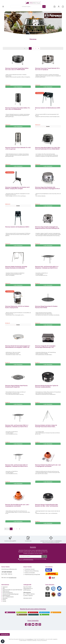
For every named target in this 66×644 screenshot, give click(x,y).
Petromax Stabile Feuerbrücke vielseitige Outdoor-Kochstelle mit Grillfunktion (16, 269)
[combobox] (27, 7)
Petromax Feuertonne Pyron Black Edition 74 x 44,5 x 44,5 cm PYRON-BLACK (18, 109)
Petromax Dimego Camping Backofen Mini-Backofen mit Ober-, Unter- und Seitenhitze (47, 508)
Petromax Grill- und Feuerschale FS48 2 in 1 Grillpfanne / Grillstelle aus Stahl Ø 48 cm (17, 428)
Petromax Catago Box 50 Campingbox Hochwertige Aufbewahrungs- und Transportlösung (45, 348)
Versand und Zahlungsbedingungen (11, 595)
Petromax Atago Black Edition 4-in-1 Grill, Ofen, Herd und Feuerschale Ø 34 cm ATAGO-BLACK (48, 149)
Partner (4, 600)
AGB (45, 560)
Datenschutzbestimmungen (28, 560)
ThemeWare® (44, 641)
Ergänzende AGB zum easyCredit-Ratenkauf (12, 590)
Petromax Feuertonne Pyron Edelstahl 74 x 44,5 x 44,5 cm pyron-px (18, 149)
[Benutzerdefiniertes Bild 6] (59, 595)
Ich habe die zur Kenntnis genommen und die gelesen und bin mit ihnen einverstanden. (33, 560)
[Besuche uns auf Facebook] (26, 625)
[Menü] (3, 6)
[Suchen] (44, 7)
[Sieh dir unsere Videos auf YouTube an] (33, 625)
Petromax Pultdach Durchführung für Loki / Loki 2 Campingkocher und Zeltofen (48, 468)
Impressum (5, 588)
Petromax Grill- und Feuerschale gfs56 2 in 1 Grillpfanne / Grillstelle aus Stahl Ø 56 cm (47, 269)
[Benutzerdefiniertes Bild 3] (59, 589)
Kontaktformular (28, 542)
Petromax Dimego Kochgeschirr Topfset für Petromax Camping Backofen (47, 388)
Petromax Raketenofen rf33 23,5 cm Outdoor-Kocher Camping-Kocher (17, 309)
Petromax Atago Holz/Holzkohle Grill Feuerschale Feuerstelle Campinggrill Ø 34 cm (47, 189)
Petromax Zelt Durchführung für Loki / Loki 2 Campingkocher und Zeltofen (17, 508)
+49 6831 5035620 (7, 572)
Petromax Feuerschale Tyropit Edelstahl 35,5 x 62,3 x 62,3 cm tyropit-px (47, 69)
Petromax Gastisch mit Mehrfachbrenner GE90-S (48, 109)
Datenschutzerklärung (7, 593)
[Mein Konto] (59, 6)
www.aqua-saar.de (28, 599)
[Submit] (44, 557)
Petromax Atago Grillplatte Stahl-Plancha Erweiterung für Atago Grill (16, 388)
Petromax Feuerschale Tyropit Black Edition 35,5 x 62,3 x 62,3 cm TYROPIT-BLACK (17, 69)
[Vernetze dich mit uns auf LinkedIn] (36, 625)
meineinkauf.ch (58, 542)
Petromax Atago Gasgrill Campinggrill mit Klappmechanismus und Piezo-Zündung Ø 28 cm (47, 229)
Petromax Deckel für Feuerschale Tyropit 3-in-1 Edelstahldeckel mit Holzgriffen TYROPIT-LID (18, 348)
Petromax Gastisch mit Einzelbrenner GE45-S (17, 228)
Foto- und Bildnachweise (8, 597)
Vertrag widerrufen (5, 635)
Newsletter (5, 599)
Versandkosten (30, 640)
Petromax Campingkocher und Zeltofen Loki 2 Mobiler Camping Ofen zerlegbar (17, 189)
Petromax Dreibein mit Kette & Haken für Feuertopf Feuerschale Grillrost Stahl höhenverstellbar (46, 428)
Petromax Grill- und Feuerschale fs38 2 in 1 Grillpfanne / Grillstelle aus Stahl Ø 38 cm (16, 468)
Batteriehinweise (6, 596)
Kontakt (4, 602)
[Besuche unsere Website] (40, 625)
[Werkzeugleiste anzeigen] (3, 641)
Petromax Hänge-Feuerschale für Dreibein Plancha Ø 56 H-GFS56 (46, 309)
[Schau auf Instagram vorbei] (30, 625)
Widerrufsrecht (6, 592)
